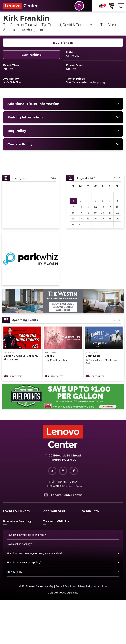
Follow (54, 222)
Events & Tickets (16, 556)
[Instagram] (63, 515)
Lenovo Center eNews (63, 539)
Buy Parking (32, 99)
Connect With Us (56, 566)
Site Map (49, 631)
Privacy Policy (85, 631)
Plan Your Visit (54, 556)
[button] (121, 6)
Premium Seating (17, 566)
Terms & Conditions (66, 631)
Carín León (93, 400)
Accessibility (101, 631)
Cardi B (50, 400)
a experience (63, 637)
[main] (63, 238)
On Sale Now (14, 127)
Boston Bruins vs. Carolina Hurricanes (21, 402)
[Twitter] (52, 515)
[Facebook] (74, 515)
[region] (95, 246)
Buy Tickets (63, 87)
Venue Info (90, 556)
